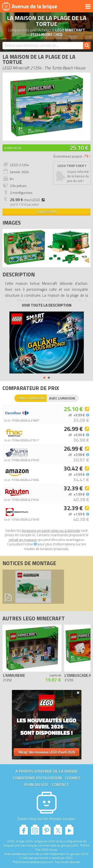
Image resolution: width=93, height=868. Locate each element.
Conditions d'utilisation (37, 778)
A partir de (13, 148)
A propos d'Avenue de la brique (47, 771)
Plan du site (36, 785)
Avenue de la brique (30, 6)
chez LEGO (28, 200)
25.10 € (79, 148)
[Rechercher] (87, 46)
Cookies (73, 778)
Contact (60, 785)
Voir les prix (46, 212)
